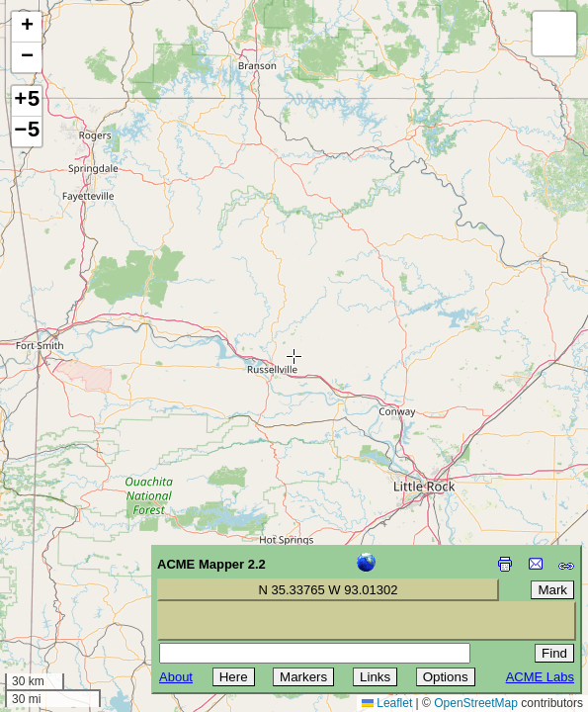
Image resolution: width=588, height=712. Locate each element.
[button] (27, 27)
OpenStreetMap (476, 703)
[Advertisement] (105, 572)
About (176, 677)
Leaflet (387, 703)
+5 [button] (27, 101)
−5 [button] (27, 132)
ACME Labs (540, 677)
